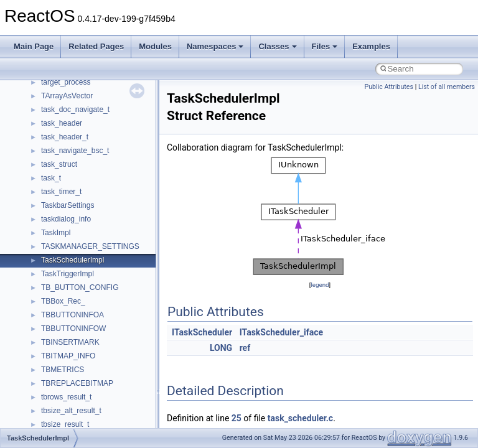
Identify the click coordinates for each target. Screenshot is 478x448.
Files (325, 46)
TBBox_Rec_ (63, 301)
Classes (277, 46)
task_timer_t (61, 192)
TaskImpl (56, 233)
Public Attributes (389, 87)
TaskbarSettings (68, 205)
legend (320, 285)
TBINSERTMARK (70, 342)
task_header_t (65, 137)
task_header (62, 123)
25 (237, 418)
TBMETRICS (63, 370)
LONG (221, 348)
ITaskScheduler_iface (281, 332)
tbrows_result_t (66, 397)
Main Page (34, 46)
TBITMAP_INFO (68, 356)
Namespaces (215, 46)
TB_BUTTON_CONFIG (80, 287)
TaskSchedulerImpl (73, 260)
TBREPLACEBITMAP (77, 383)
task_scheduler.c (300, 418)
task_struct (59, 164)
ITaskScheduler (202, 332)
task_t (51, 178)
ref (245, 348)
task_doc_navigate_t (75, 110)
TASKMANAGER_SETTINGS (90, 246)
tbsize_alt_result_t (71, 411)
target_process (66, 82)
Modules (155, 46)
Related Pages (96, 46)
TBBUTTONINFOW (73, 329)
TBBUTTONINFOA (73, 315)
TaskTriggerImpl (68, 274)
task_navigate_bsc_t (75, 151)
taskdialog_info (66, 219)
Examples (371, 46)
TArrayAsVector (67, 96)
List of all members (447, 87)
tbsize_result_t (65, 424)
